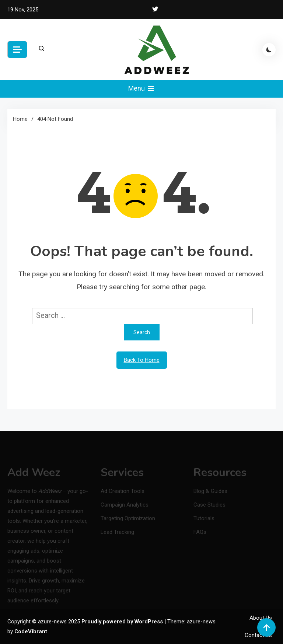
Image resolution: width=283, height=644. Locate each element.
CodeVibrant (31, 631)
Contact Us (258, 635)
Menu (142, 89)
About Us (261, 618)
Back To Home (142, 360)
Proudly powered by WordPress (123, 622)
